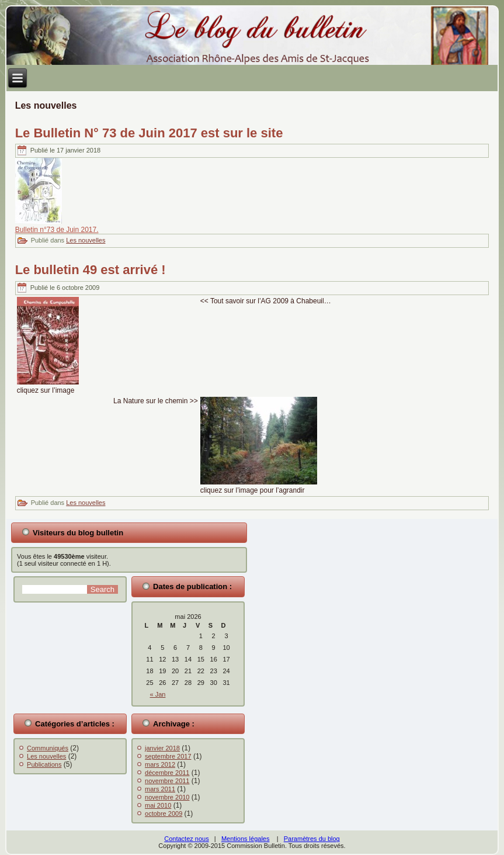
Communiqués (48, 748)
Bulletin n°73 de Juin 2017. (57, 230)
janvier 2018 (162, 748)
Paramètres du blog (312, 839)
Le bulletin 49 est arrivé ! (91, 270)
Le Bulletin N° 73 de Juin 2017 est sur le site (149, 133)
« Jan (158, 694)
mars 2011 (160, 789)
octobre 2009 (164, 814)
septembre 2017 (168, 756)
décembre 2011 (167, 773)
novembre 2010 (167, 797)
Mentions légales (246, 839)
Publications (44, 764)
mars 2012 (160, 764)
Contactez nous (186, 839)
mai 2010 (158, 805)
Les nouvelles (86, 240)
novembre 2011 (167, 781)
